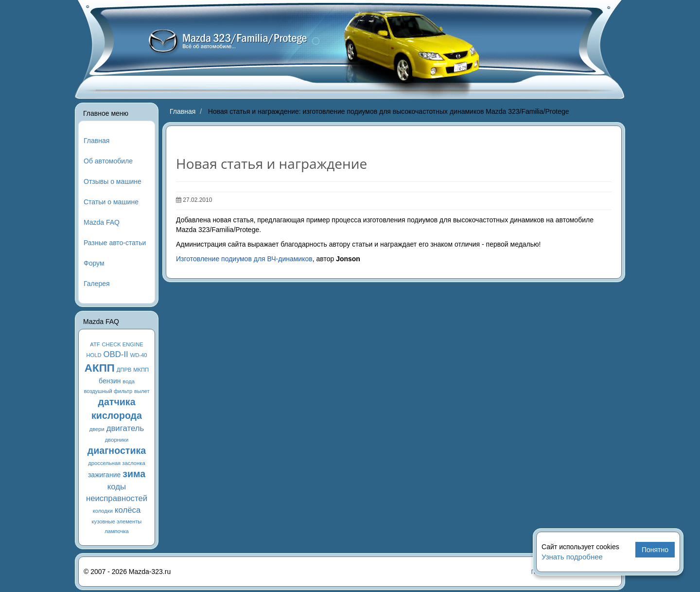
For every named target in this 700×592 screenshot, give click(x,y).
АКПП (100, 368)
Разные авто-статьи (115, 243)
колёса (128, 510)
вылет (142, 391)
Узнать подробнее (572, 557)
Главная (96, 141)
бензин (110, 381)
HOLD (94, 355)
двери (97, 429)
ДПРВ (124, 370)
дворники (117, 440)
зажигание (104, 475)
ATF (95, 344)
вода (129, 381)
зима (134, 474)
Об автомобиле (108, 161)
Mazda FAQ (102, 222)
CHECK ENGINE (123, 344)
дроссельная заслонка (116, 463)
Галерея (97, 284)
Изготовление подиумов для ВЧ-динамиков (244, 259)
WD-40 (139, 355)
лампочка (117, 531)
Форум (94, 263)
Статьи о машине (111, 202)
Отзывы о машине (113, 181)
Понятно (655, 550)
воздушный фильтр (108, 391)
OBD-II (116, 354)
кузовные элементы (117, 521)
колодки (103, 511)
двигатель (125, 428)
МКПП (141, 370)
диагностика (117, 450)
